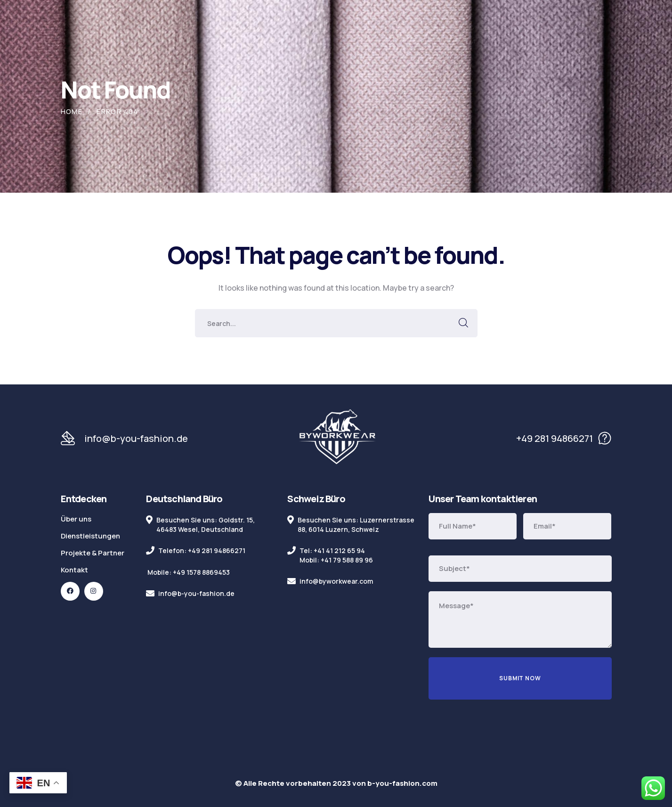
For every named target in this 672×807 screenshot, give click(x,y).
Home (72, 111)
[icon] (70, 591)
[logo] (337, 438)
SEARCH (463, 323)
